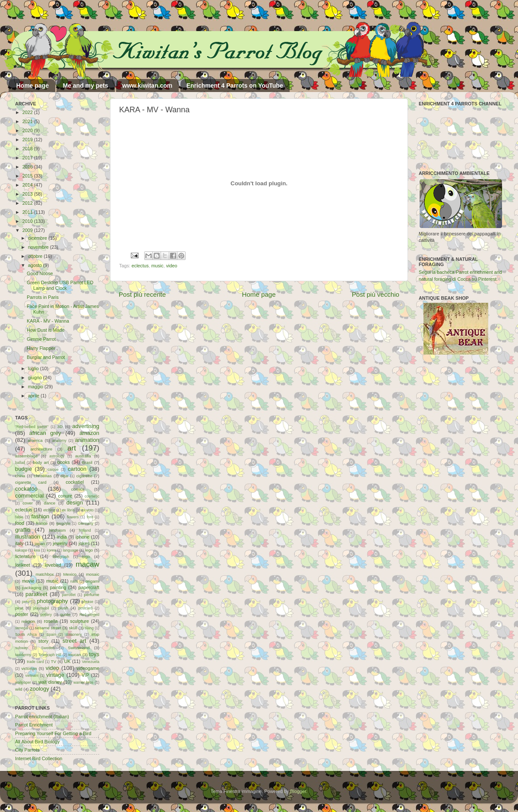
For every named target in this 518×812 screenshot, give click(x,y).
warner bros (83, 682)
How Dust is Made (46, 330)
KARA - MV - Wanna (48, 321)
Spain (51, 634)
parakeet (36, 594)
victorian (29, 668)
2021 (28, 121)
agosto (36, 265)
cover (28, 503)
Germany (86, 523)
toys (94, 654)
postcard (85, 608)
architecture (41, 449)
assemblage (26, 456)
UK (68, 661)
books (64, 462)
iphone (82, 537)
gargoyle (63, 523)
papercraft (89, 587)
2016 (28, 167)
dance (50, 503)
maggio (36, 387)
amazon (89, 433)
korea (51, 550)
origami (92, 581)
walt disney (50, 682)
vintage (55, 675)
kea (37, 550)
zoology (39, 689)
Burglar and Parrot (46, 357)
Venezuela (91, 662)
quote (65, 614)
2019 (28, 140)
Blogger (298, 791)
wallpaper (23, 682)
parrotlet (69, 595)
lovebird (53, 565)
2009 (28, 230)
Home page (33, 86)
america (35, 440)
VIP (85, 675)
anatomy (59, 441)
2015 (28, 176)
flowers (73, 517)
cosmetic (92, 496)
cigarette (84, 476)
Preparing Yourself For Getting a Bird (53, 733)
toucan (75, 655)
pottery (46, 615)
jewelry (60, 543)
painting (58, 587)
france (42, 523)
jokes (84, 543)
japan (40, 544)
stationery (74, 634)
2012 (28, 203)
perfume (92, 595)
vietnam (32, 676)
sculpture (79, 621)
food (20, 523)
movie (28, 581)
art (72, 448)
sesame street (48, 628)
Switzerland (79, 648)
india (62, 537)
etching (49, 510)
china (20, 476)
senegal (22, 628)
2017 (28, 158)
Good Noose (40, 273)
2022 (28, 112)
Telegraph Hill (50, 655)
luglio (34, 368)
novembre (39, 247)
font (90, 517)
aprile (34, 396)
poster (22, 614)
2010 (28, 221)
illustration (28, 537)
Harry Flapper (41, 348)
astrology (57, 456)
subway (21, 648)
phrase (88, 602)
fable (19, 517)
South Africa (26, 634)
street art (74, 641)
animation (87, 440)
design (75, 503)
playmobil (41, 608)
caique (53, 469)
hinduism (57, 530)
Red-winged (89, 615)
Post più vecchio (376, 294)
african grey (45, 433)
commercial (29, 496)
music (157, 266)
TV (54, 661)
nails (74, 581)
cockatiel (75, 482)
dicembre (38, 238)
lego (89, 550)
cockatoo (26, 489)
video (172, 266)
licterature (25, 556)
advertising (86, 426)
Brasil (87, 462)
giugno (36, 377)
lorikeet (23, 565)
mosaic (93, 574)
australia (83, 456)
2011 (28, 212)
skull (73, 628)
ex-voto (88, 510)
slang (89, 628)
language (71, 550)
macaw (87, 564)
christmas (43, 476)
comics (78, 489)
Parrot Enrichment (34, 725)
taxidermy (23, 655)
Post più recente (142, 294)
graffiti (23, 530)
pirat (19, 608)
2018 (28, 149)
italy (19, 543)
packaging (32, 588)
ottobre (36, 256)
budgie (24, 469)
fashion (40, 516)
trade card (35, 662)
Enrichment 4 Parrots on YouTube (235, 86)
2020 (28, 130)
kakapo (21, 550)
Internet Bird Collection (39, 758)
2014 (28, 185)
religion (28, 621)
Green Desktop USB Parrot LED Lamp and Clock (60, 285)
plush (63, 608)
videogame (88, 668)
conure (65, 496)
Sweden (48, 648)
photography (52, 601)
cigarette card (31, 482)
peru (26, 602)
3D (60, 427)
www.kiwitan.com (147, 86)
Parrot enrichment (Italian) (42, 717)
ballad (20, 463)
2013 (28, 194)
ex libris (68, 510)
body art (41, 462)
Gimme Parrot (41, 339)
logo (86, 557)
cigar (65, 476)
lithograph (61, 557)
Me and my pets (85, 86)
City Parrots (27, 750)
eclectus (140, 266)
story (43, 641)
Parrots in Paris (43, 297)
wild (19, 689)
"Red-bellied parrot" (32, 427)
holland (85, 530)
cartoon (77, 469)
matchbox (44, 574)
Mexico (70, 574)
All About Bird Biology (37, 742)
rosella (51, 621)
